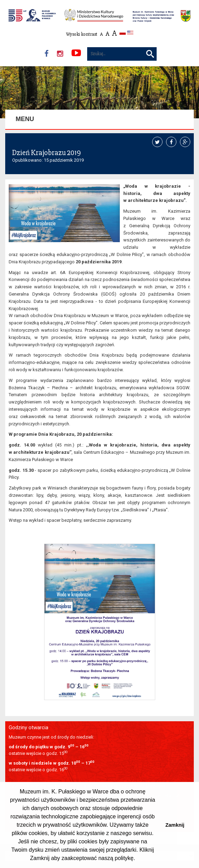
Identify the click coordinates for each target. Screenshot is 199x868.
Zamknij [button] (175, 825)
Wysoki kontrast (82, 34)
